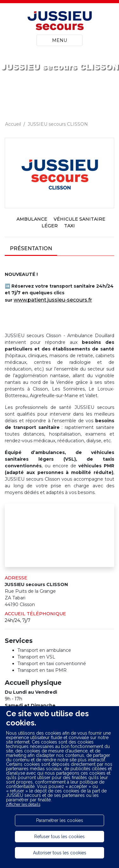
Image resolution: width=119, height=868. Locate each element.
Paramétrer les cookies (60, 820)
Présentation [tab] (31, 248)
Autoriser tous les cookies (60, 853)
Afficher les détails (23, 804)
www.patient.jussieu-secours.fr (53, 300)
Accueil (13, 124)
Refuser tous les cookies (60, 837)
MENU (60, 40)
